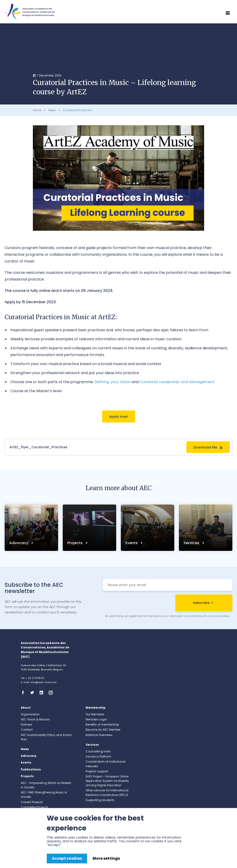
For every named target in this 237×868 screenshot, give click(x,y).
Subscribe (201, 603)
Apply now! (119, 417)
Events (132, 543)
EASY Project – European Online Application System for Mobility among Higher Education (107, 781)
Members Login (96, 719)
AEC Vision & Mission (35, 719)
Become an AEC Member (103, 730)
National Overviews (99, 735)
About (26, 708)
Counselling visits (98, 751)
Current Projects (32, 802)
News (52, 110)
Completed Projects (35, 807)
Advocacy (19, 543)
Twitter (34, 693)
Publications (31, 769)
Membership (96, 708)
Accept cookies (67, 858)
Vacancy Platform (98, 756)
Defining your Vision (113, 382)
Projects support (97, 771)
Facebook (24, 693)
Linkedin (43, 693)
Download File (205, 447)
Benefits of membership (102, 724)
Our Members (95, 714)
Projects (75, 543)
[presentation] (138, 603)
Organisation (30, 714)
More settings (106, 858)
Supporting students (100, 800)
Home (37, 110)
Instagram (52, 693)
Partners (27, 724)
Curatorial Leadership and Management (177, 382)
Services (192, 543)
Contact (27, 730)
